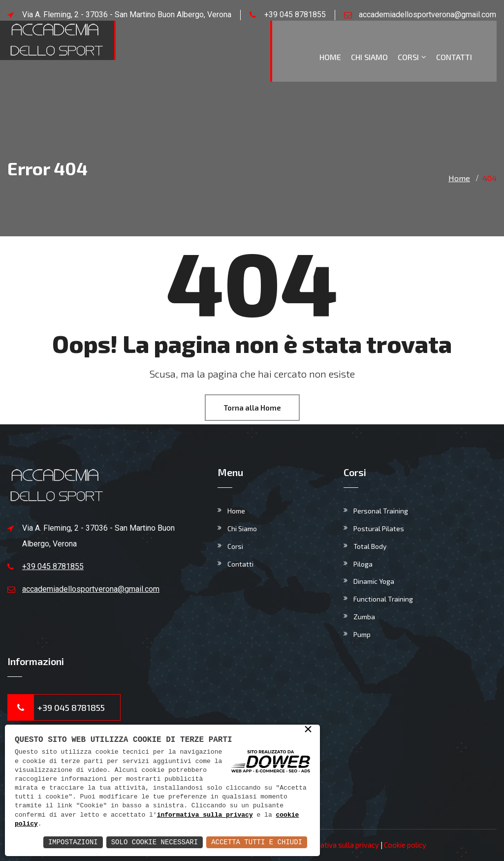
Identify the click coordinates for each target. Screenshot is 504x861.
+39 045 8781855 (295, 15)
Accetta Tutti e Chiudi (257, 842)
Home (330, 57)
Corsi (408, 57)
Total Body (370, 546)
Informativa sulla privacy (338, 845)
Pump (362, 634)
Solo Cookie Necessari (155, 842)
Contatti (454, 57)
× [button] (308, 731)
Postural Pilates (379, 528)
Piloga (363, 564)
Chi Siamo (369, 57)
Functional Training (383, 599)
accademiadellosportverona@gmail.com (427, 15)
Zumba (364, 617)
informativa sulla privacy (205, 815)
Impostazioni (73, 842)
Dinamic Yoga (374, 581)
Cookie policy (405, 845)
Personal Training (381, 511)
